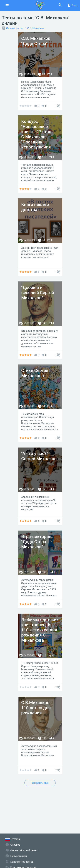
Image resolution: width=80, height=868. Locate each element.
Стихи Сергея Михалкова (35, 373)
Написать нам (19, 856)
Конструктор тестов (22, 862)
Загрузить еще (40, 783)
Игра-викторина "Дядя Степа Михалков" (37, 542)
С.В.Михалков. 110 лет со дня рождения (36, 708)
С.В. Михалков (36, 28)
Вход (72, 5)
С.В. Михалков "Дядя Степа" (36, 41)
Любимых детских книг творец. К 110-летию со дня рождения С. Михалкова (40, 630)
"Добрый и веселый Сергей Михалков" (38, 293)
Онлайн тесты (14, 28)
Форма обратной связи (24, 850)
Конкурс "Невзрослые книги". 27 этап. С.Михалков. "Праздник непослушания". (37, 134)
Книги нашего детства (35, 207)
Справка (15, 845)
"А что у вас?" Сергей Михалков (39, 456)
